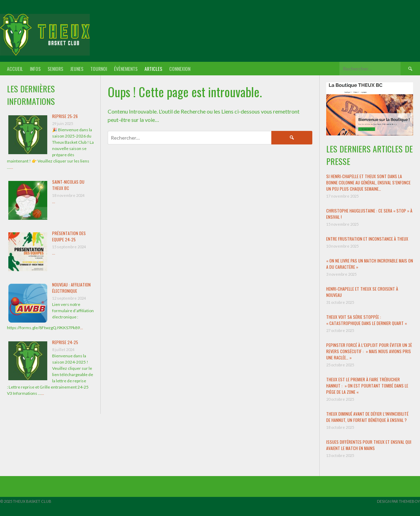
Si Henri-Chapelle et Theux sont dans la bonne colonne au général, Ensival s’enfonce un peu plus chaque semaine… (368, 182)
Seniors (55, 69)
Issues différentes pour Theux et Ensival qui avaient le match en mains (369, 445)
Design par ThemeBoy (398, 501)
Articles (153, 69)
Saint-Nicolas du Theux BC (68, 185)
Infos (35, 69)
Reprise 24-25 (65, 342)
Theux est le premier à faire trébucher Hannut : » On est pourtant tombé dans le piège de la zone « (367, 386)
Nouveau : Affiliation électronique (71, 288)
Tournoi (99, 69)
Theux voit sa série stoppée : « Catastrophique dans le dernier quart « (367, 320)
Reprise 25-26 (65, 116)
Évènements (126, 69)
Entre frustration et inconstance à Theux (367, 239)
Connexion (180, 69)
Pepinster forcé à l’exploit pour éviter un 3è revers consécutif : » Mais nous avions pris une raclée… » (369, 351)
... (12, 167)
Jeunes (77, 69)
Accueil (15, 69)
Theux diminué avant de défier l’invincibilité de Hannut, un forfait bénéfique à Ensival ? (367, 417)
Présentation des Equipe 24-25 (69, 236)
